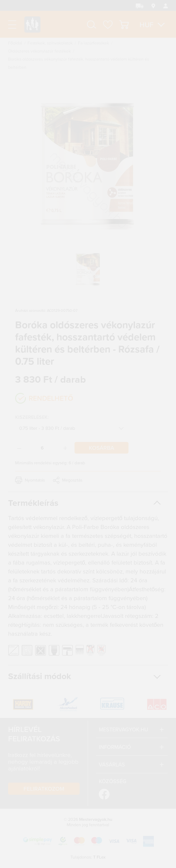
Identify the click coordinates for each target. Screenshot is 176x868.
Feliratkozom (44, 789)
